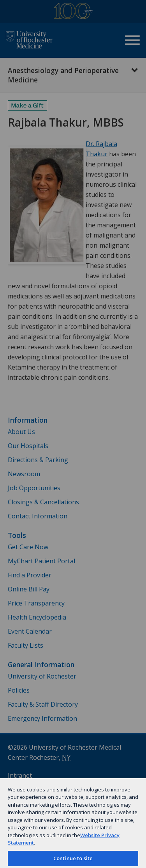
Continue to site (73, 858)
